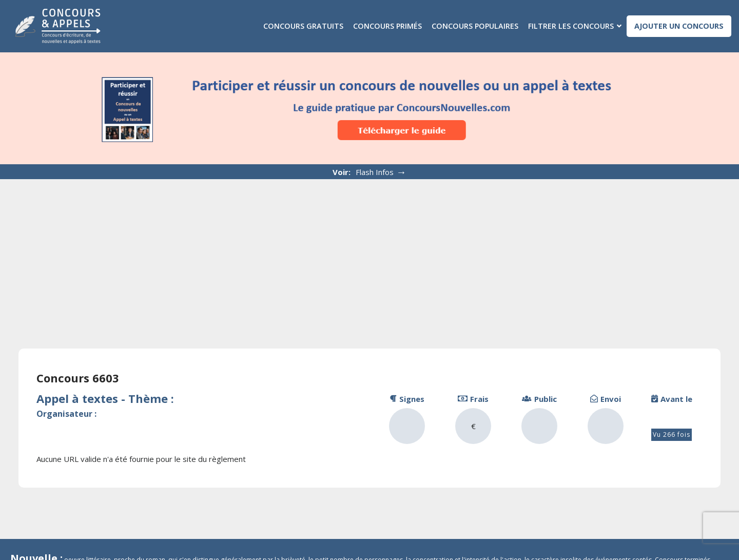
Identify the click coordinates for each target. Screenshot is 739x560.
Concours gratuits (303, 26)
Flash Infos (381, 172)
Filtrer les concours (571, 26)
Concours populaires (475, 26)
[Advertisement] (369, 256)
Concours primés (387, 26)
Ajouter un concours (679, 26)
